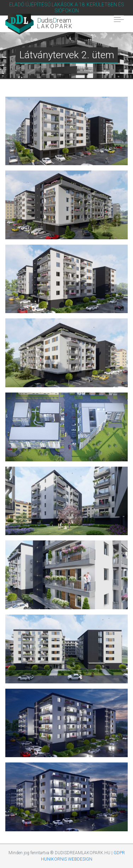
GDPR (119, 853)
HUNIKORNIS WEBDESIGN (67, 859)
